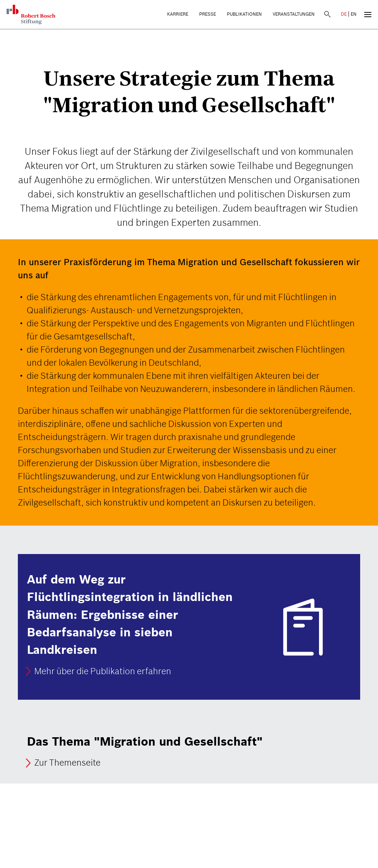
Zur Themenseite (67, 763)
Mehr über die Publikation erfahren (103, 671)
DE (344, 14)
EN (354, 14)
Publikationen (244, 14)
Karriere (178, 14)
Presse (208, 14)
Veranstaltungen (294, 14)
